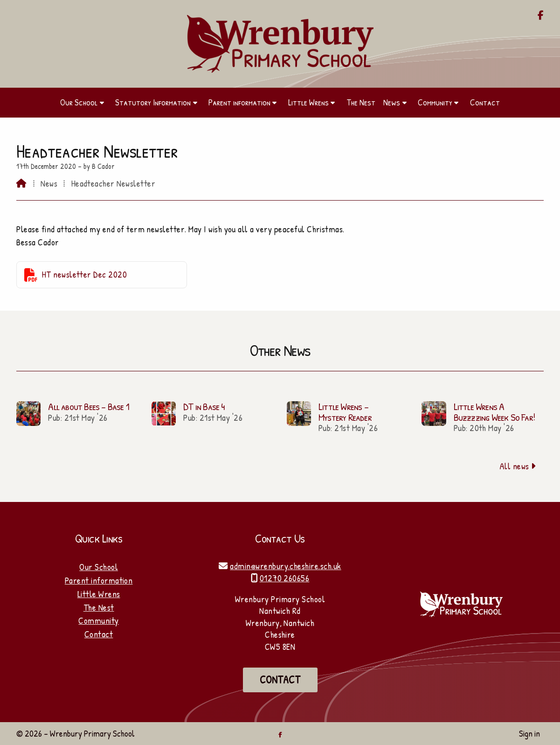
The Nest (99, 607)
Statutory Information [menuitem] (153, 102)
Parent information (99, 580)
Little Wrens (99, 594)
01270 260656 (285, 578)
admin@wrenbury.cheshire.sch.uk (285, 566)
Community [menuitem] (435, 102)
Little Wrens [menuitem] (308, 102)
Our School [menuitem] (79, 102)
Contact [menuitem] (485, 102)
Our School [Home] (99, 567)
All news (518, 466)
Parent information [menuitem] (239, 102)
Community (98, 620)
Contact (99, 634)
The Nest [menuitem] (361, 102)
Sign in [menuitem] (529, 733)
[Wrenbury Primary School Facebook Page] (541, 16)
